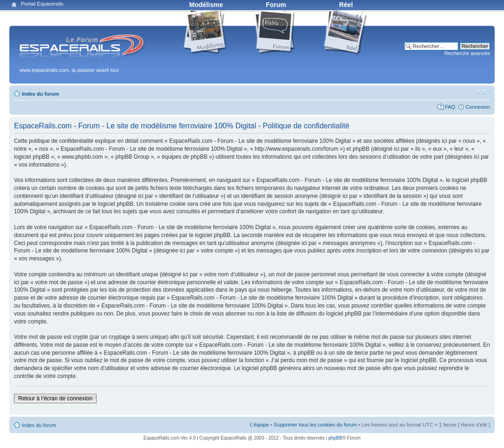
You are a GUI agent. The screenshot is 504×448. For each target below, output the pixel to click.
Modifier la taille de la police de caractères (483, 92)
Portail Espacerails (42, 4)
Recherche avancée (467, 53)
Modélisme (206, 5)
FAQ (450, 107)
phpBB (335, 438)
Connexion (478, 107)
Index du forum (40, 94)
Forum (276, 5)
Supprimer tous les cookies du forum (315, 425)
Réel (346, 5)
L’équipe (259, 425)
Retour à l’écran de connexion (55, 399)
